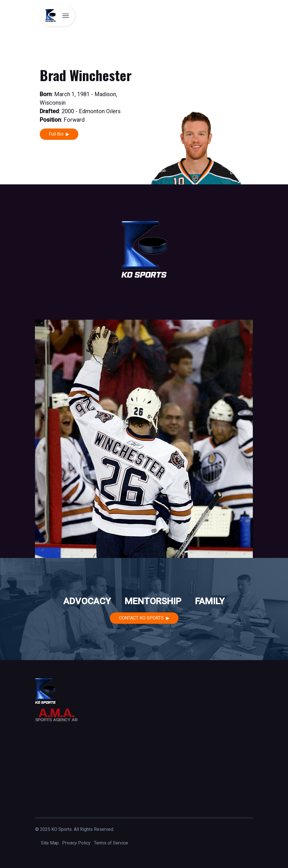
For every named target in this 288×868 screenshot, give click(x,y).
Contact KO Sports (141, 618)
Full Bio (56, 134)
